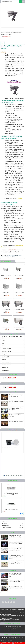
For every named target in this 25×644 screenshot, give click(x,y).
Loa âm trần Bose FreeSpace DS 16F (9, 448)
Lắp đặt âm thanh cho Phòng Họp (16, 421)
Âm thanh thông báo (7, 349)
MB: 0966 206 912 (5, 643)
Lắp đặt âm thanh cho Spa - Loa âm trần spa (16, 402)
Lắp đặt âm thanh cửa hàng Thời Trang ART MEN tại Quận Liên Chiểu (15, 575)
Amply (4, 341)
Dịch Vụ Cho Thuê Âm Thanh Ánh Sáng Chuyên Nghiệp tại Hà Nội (16, 543)
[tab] (2, 43)
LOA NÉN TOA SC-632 (19, 275)
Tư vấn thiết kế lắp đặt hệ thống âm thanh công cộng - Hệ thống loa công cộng (16, 557)
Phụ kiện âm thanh (6, 370)
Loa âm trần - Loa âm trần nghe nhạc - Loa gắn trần (12, 337)
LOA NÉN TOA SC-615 (19, 310)
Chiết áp (4, 359)
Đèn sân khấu (5, 368)
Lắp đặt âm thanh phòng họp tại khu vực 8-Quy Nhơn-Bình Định (16, 581)
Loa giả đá (5, 354)
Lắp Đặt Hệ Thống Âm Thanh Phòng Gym (15, 416)
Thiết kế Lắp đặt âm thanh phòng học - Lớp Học (15, 409)
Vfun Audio (15, 611)
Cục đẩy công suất (6, 365)
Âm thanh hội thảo (6, 357)
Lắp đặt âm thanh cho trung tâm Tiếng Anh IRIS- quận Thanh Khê (15, 587)
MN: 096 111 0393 (17, 643)
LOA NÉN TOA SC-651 (6, 275)
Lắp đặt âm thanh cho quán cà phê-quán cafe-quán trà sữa (16, 396)
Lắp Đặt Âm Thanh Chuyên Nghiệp (17, 610)
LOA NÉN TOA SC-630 (19, 293)
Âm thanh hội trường (7, 351)
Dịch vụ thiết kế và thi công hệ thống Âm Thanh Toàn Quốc (15, 536)
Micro (4, 346)
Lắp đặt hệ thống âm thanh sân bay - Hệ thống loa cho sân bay (16, 563)
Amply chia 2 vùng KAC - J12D (11, 509)
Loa (3, 343)
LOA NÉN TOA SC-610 (19, 327)
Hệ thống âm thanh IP (7, 362)
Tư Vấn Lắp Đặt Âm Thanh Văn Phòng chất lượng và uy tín (15, 549)
